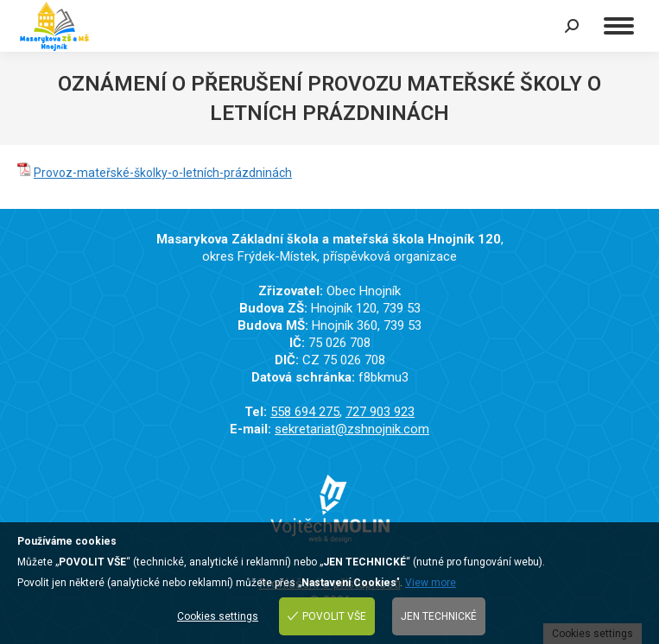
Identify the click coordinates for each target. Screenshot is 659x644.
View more (431, 583)
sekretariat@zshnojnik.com (352, 429)
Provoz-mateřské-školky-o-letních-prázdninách (163, 173)
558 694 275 (305, 412)
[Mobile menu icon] (619, 26)
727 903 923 (380, 412)
